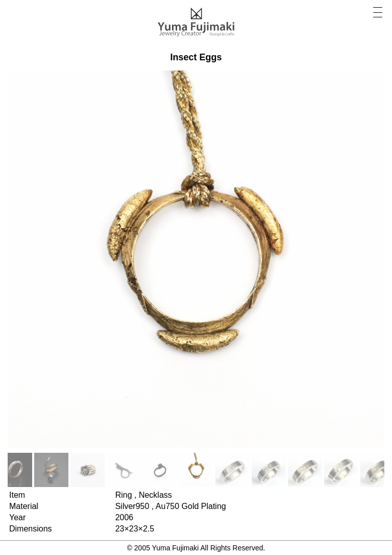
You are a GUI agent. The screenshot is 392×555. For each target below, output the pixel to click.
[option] (51, 470)
